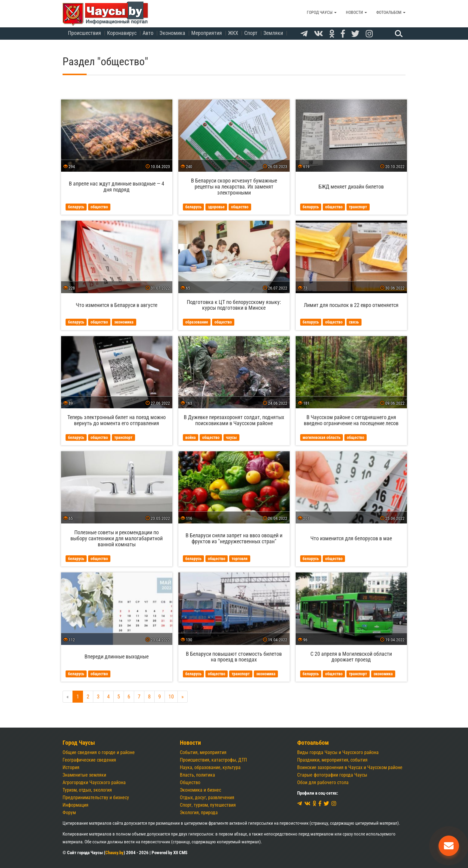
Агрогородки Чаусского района (94, 782)
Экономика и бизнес (200, 790)
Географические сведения (89, 760)
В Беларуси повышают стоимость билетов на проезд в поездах (234, 657)
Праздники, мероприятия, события (332, 760)
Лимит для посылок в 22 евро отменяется (351, 305)
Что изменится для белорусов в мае (351, 538)
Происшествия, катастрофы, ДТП (213, 760)
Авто (148, 33)
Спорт (251, 33)
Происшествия (85, 33)
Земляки (273, 33)
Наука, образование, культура (210, 767)
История (71, 767)
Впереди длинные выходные (117, 656)
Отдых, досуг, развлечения (207, 797)
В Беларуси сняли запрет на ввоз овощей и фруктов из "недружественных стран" (234, 538)
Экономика (172, 33)
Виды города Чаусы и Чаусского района (338, 752)
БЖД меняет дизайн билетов (351, 187)
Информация (75, 805)
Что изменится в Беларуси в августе (117, 305)
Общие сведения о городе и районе (99, 752)
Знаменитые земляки (84, 775)
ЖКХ (233, 33)
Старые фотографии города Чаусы (332, 775)
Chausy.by (114, 853)
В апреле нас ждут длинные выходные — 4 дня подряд (117, 187)
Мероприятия (207, 33)
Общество (190, 782)
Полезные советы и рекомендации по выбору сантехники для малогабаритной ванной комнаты (117, 538)
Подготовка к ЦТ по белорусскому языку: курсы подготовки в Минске (234, 305)
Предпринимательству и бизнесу (96, 797)
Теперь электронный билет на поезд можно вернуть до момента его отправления (117, 420)
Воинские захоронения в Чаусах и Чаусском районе (350, 767)
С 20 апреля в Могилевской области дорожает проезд (351, 657)
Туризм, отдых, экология (87, 790)
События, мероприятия (203, 752)
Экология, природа (199, 813)
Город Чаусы (322, 12)
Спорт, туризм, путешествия (208, 805)
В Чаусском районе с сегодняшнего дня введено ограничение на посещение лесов (351, 420)
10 (171, 696)
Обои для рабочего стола (323, 782)
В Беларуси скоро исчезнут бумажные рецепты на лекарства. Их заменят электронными (234, 187)
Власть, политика (197, 775)
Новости (356, 12)
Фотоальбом (391, 12)
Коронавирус (122, 33)
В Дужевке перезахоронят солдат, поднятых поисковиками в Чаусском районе (234, 420)
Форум (69, 813)
